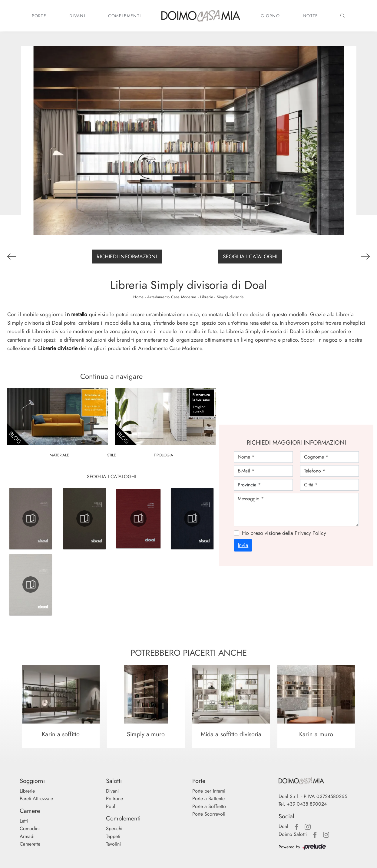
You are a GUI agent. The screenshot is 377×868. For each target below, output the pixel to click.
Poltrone (115, 798)
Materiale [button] (59, 455)
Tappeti (113, 836)
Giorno (270, 16)
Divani (77, 16)
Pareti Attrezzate (36, 798)
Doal (283, 826)
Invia (243, 545)
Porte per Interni (209, 791)
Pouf (111, 806)
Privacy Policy (310, 533)
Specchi (114, 828)
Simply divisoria (230, 297)
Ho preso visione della (284, 533)
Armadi (27, 836)
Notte (311, 16)
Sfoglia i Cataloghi (250, 257)
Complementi (124, 16)
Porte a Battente (209, 798)
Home (138, 297)
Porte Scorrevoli (209, 814)
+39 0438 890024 (307, 804)
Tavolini (114, 844)
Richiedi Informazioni (127, 257)
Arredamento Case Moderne (172, 297)
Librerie (207, 297)
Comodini (30, 828)
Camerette (30, 844)
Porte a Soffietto (209, 806)
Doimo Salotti (293, 834)
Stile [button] (112, 455)
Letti (24, 821)
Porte (39, 16)
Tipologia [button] (164, 455)
